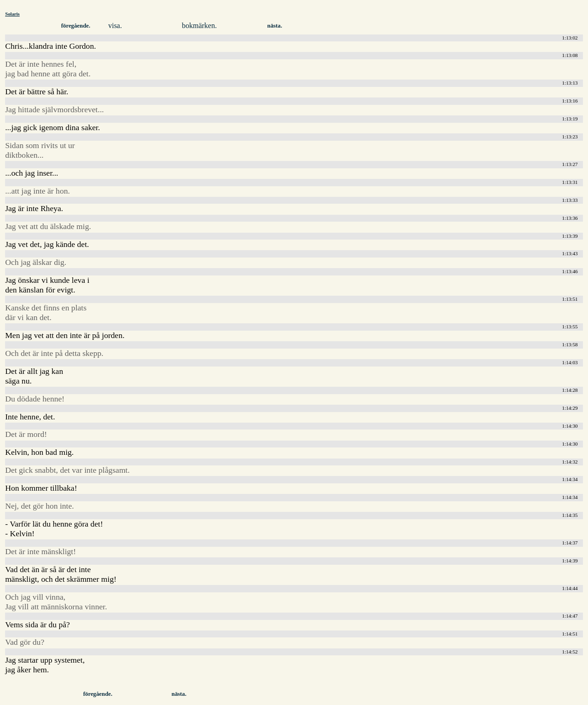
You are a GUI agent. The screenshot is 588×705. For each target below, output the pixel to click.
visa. (115, 26)
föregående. (76, 26)
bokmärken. (199, 26)
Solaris (12, 14)
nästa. (275, 26)
